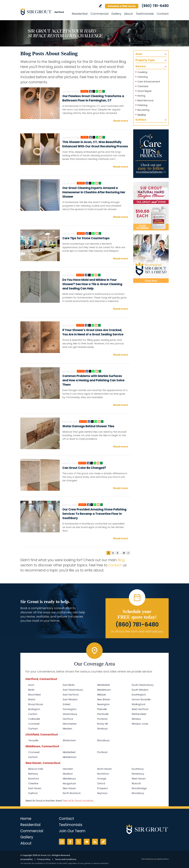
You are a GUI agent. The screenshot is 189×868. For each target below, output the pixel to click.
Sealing (142, 115)
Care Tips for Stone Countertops (86, 238)
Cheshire (33, 783)
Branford (34, 779)
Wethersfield (139, 714)
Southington (139, 695)
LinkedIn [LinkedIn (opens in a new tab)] (95, 842)
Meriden (67, 729)
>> (128, 553)
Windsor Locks (140, 724)
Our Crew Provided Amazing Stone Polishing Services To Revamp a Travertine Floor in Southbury (94, 514)
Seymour (102, 793)
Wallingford (138, 704)
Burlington (34, 709)
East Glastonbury (73, 690)
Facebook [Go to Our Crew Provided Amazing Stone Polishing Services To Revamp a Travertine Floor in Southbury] (88, 505)
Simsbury (102, 729)
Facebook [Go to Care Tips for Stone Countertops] (87, 233)
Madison (68, 774)
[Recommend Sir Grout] (151, 259)
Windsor (136, 719)
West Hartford (140, 709)
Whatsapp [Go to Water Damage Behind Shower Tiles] (96, 421)
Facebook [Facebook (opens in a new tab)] (70, 842)
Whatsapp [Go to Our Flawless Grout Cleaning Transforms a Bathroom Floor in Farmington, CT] (97, 91)
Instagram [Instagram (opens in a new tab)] (62, 842)
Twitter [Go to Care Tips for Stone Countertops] (90, 233)
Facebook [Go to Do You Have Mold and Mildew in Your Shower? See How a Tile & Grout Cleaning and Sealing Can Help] (86, 275)
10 (124, 553)
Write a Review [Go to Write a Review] (100, 6)
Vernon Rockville (141, 699)
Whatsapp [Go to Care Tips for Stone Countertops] (93, 233)
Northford (103, 774)
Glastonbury (70, 714)
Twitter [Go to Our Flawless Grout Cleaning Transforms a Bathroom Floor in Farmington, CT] (94, 91)
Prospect (102, 788)
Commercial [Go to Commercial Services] (99, 14)
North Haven (104, 769)
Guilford (33, 793)
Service (141, 66)
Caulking (142, 72)
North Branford (72, 793)
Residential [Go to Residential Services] (80, 14)
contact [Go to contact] (115, 565)
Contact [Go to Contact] (163, 14)
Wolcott (136, 783)
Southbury (138, 769)
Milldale (102, 695)
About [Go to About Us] (128, 14)
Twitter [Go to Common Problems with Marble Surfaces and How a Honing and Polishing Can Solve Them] (90, 371)
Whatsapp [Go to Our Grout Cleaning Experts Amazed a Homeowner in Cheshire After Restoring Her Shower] (93, 183)
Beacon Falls (36, 769)
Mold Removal (145, 101)
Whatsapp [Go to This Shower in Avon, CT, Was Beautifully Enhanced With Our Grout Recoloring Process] (97, 137)
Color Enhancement (149, 82)
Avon (31, 685)
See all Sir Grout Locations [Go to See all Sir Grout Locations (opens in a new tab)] (78, 801)
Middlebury (69, 779)
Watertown (69, 740)
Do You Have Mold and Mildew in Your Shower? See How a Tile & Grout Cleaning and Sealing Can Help (92, 284)
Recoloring (143, 110)
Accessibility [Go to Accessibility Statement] (27, 859)
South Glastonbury (143, 685)
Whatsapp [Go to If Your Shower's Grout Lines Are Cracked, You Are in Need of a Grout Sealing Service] (93, 325)
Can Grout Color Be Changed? (84, 468)
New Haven (69, 788)
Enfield (67, 704)
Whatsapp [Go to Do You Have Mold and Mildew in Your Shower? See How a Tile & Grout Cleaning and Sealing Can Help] (93, 275)
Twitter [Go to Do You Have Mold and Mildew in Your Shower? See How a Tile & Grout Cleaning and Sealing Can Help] (89, 275)
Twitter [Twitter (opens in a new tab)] (78, 842)
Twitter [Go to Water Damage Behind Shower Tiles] (92, 421)
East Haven (35, 788)
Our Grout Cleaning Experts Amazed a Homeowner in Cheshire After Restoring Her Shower (94, 192)
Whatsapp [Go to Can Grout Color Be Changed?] (95, 463)
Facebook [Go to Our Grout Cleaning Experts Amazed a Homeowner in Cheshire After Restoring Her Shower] (87, 183)
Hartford (68, 719)
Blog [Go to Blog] (121, 560)
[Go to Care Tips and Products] (151, 154)
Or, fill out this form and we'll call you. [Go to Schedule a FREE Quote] (137, 631)
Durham (33, 729)
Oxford (101, 783)
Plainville (102, 709)
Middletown (104, 690)
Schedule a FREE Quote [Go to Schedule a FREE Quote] (122, 6)
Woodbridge (139, 788)
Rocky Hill (102, 724)
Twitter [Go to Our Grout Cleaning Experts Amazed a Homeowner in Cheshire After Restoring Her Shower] (90, 183)
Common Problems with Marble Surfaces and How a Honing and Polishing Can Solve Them (93, 380)
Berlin (31, 690)
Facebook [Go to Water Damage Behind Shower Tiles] (89, 421)
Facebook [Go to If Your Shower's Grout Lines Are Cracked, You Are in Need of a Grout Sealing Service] (86, 325)
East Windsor (70, 699)
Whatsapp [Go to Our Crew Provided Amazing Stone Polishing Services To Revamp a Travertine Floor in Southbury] (95, 505)
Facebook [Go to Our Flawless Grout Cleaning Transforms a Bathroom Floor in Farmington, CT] (90, 91)
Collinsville (34, 719)
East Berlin (69, 685)
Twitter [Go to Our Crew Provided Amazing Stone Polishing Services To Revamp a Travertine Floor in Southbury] (92, 505)
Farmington (70, 709)
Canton (33, 714)
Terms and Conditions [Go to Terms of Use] (66, 859)
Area (139, 54)
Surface (141, 120)
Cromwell (34, 724)
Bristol (32, 699)
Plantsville (103, 714)
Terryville (33, 740)
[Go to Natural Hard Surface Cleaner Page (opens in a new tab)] (151, 206)
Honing (141, 96)
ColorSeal (143, 86)
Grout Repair (145, 91)
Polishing (142, 105)
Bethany (33, 774)
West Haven (139, 779)
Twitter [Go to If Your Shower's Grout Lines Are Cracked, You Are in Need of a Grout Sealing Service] (90, 325)
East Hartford (71, 695)
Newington (103, 704)
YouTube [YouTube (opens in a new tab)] (87, 842)
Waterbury (138, 774)
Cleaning (143, 77)
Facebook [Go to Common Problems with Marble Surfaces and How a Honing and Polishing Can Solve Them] (87, 371)
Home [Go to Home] (26, 819)
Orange (102, 779)
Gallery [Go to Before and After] (116, 14)
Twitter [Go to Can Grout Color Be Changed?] (91, 463)
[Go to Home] (44, 12)
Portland (102, 719)
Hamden (68, 769)
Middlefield (103, 685)
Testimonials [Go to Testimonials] (145, 14)
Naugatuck (69, 783)
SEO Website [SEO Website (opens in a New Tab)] (148, 859)
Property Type (145, 60)
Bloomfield (34, 695)
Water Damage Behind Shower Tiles (88, 426)
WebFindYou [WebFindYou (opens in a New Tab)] (163, 859)
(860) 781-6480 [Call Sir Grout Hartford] (155, 6)
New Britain (104, 699)
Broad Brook (36, 704)
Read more (121, 121)
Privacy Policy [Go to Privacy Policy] (44, 859)
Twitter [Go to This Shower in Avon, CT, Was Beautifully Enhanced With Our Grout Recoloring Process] (94, 137)
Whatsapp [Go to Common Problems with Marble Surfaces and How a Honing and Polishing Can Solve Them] (93, 371)
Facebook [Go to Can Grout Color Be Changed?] (88, 463)
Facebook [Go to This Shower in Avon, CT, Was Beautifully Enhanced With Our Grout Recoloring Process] (91, 137)
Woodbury (103, 740)
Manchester (70, 724)
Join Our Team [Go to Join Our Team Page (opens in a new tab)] (72, 831)
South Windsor (140, 690)
